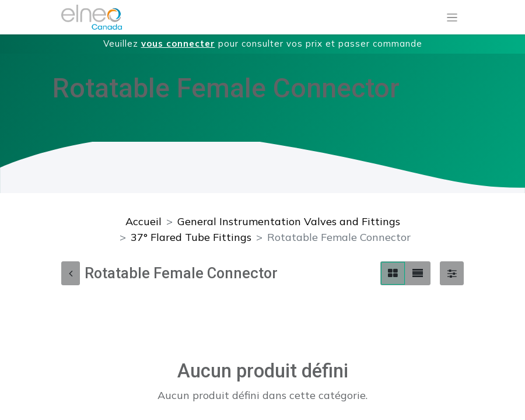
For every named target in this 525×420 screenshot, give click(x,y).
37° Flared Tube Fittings (191, 237)
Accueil (143, 221)
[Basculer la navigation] (452, 17)
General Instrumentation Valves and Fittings (289, 221)
